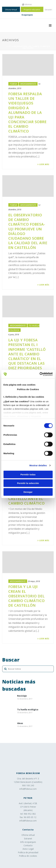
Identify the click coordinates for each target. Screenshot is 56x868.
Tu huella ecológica (28, 710)
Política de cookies (28, 856)
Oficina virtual (28, 835)
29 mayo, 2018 (34, 581)
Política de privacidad (28, 852)
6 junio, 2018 (14, 335)
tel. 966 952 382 (28, 814)
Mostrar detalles (38, 465)
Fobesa (13, 84)
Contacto (28, 845)
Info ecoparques (28, 842)
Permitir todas (28, 474)
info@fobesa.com (28, 789)
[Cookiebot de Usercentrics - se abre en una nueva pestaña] (40, 374)
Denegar (28, 492)
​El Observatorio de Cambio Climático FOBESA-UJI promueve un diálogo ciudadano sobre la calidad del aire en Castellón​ (28, 231)
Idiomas (27, 4)
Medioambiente (28, 84)
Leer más (43, 164)
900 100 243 (28, 785)
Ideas (20, 723)
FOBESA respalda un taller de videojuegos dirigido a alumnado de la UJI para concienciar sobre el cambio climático (27, 112)
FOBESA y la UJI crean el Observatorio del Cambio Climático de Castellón (27, 596)
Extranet (28, 839)
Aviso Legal (28, 849)
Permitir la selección (28, 483)
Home (9, 46)
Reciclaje (22, 696)
